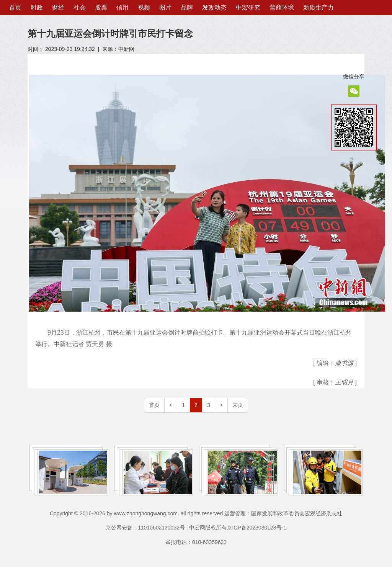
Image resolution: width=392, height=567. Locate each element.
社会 (80, 7)
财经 (58, 7)
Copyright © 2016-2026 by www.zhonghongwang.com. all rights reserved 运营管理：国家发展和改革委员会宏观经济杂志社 (196, 513)
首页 (15, 7)
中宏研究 (248, 7)
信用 (122, 7)
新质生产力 (318, 7)
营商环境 (282, 7)
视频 (144, 7)
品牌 (187, 7)
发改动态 (214, 7)
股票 (101, 7)
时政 (37, 7)
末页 (238, 405)
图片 (165, 7)
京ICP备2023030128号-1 (256, 528)
